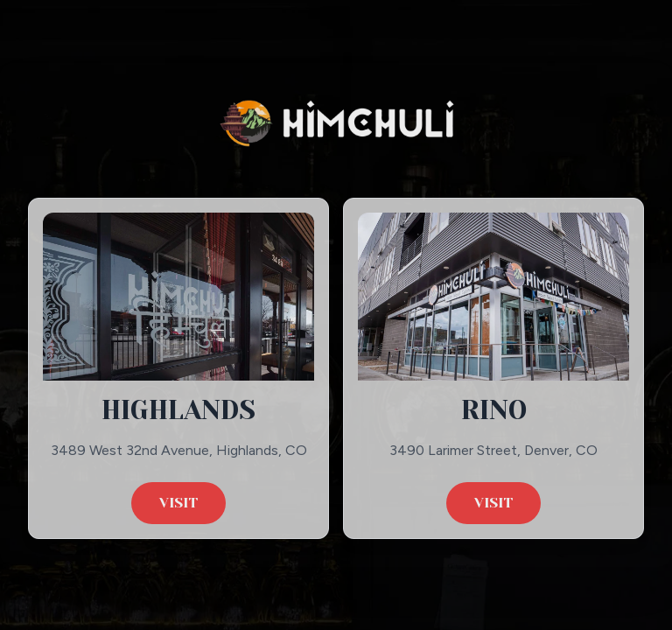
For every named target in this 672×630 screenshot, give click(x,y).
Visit (178, 503)
